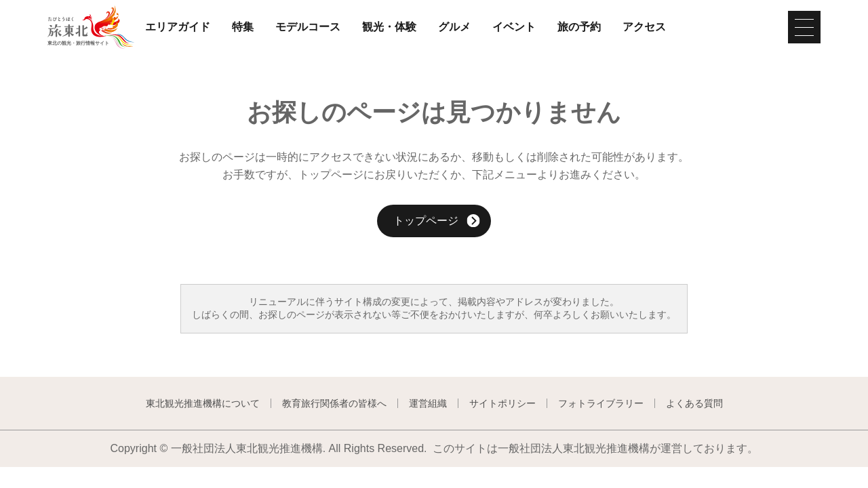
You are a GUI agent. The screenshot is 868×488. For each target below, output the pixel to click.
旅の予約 (579, 27)
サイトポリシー (502, 403)
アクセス (644, 27)
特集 (243, 27)
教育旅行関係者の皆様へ (334, 403)
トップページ (437, 222)
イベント (514, 27)
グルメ (454, 27)
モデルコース (308, 27)
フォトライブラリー (601, 403)
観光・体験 (389, 27)
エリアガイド (178, 27)
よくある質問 (694, 403)
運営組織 (428, 403)
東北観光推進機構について (203, 403)
